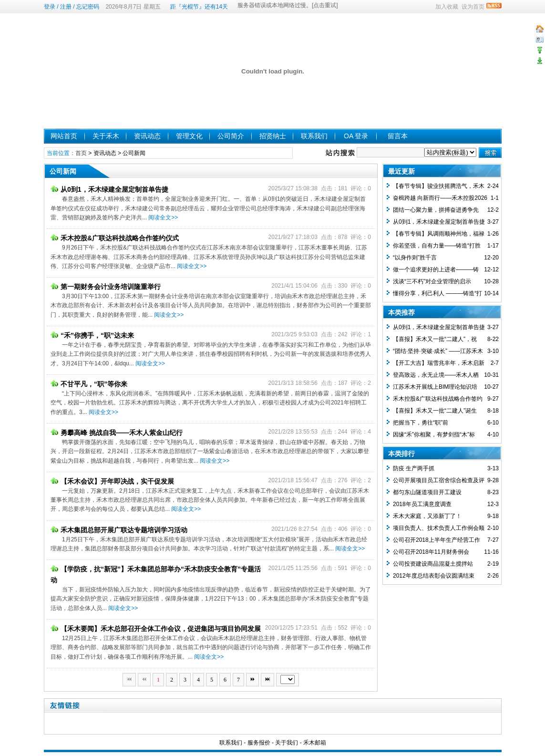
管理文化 (189, 136)
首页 (81, 153)
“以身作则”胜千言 (415, 258)
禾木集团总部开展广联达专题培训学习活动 (119, 530)
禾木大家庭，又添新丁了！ (427, 516)
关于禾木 (106, 136)
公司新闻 (134, 153)
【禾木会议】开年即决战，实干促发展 (112, 481)
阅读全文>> (163, 217)
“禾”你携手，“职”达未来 (92, 335)
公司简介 (231, 136)
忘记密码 (88, 7)
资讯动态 (147, 136)
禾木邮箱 (315, 743)
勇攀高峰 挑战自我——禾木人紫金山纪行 (117, 433)
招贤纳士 (273, 136)
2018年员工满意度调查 (422, 504)
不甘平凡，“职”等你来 (89, 384)
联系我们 (314, 136)
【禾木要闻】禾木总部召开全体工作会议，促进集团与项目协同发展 (156, 629)
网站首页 (64, 136)
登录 (50, 7)
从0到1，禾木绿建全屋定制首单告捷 (109, 189)
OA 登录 (356, 136)
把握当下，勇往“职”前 (421, 423)
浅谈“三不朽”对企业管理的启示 (432, 281)
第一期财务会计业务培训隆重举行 (106, 287)
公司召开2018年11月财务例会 (431, 552)
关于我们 (287, 743)
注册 (66, 7)
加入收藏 (447, 7)
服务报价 (259, 743)
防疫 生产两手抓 (414, 468)
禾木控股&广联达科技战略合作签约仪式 (115, 238)
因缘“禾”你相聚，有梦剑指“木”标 (434, 435)
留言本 (398, 136)
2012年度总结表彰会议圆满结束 (434, 576)
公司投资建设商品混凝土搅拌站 (433, 564)
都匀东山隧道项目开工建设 (427, 492)
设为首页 (473, 7)
